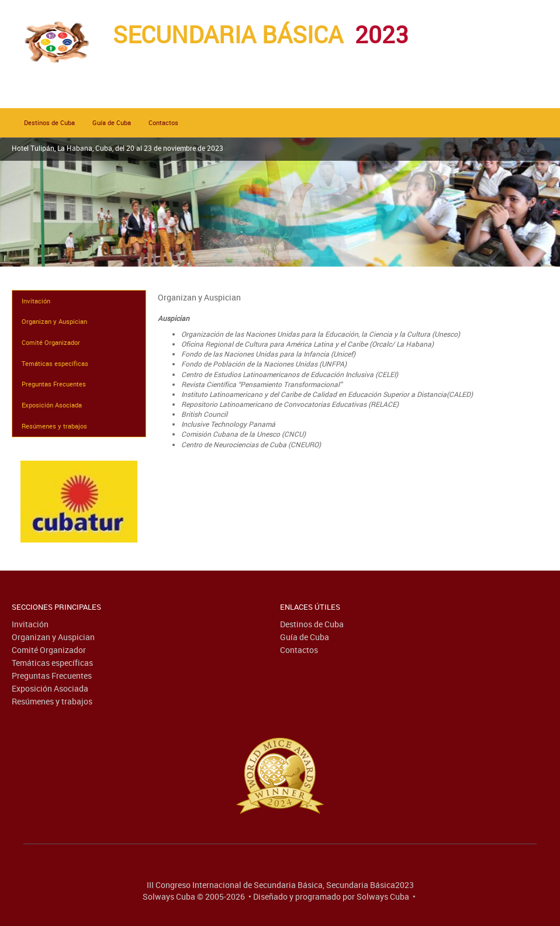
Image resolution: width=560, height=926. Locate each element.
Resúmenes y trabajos (54, 426)
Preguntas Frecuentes (54, 384)
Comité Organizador (51, 342)
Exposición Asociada (52, 405)
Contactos (163, 122)
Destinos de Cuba (49, 122)
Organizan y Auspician (54, 321)
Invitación (36, 301)
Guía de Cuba (112, 122)
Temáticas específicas (55, 363)
